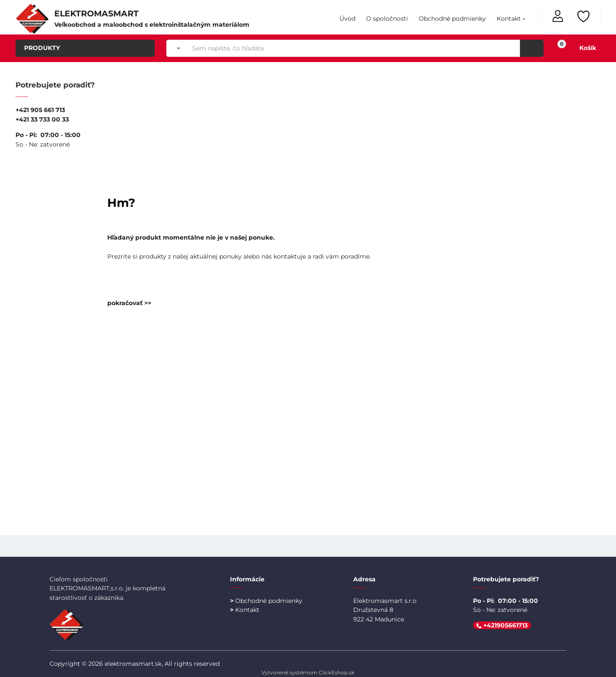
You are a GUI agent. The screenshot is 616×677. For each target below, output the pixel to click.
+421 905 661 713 (40, 110)
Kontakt (509, 19)
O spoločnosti (387, 19)
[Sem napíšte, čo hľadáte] (365, 48)
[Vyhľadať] (177, 48)
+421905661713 (502, 625)
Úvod (347, 19)
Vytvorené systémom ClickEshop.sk (308, 672)
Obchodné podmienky (452, 19)
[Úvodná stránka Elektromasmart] (33, 18)
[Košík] (579, 48)
